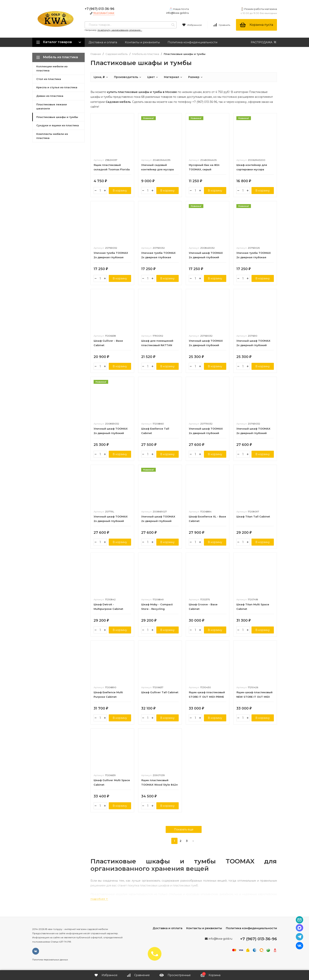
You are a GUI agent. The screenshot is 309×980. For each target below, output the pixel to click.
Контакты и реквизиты (142, 42)
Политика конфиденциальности (192, 42)
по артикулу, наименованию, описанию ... (120, 30)
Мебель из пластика (146, 54)
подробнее (99, 899)
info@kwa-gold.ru (178, 13)
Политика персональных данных (50, 960)
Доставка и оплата (103, 42)
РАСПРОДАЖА (264, 42)
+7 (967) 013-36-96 (100, 9)
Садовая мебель (117, 54)
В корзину (120, 191)
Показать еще (184, 829)
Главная (96, 54)
